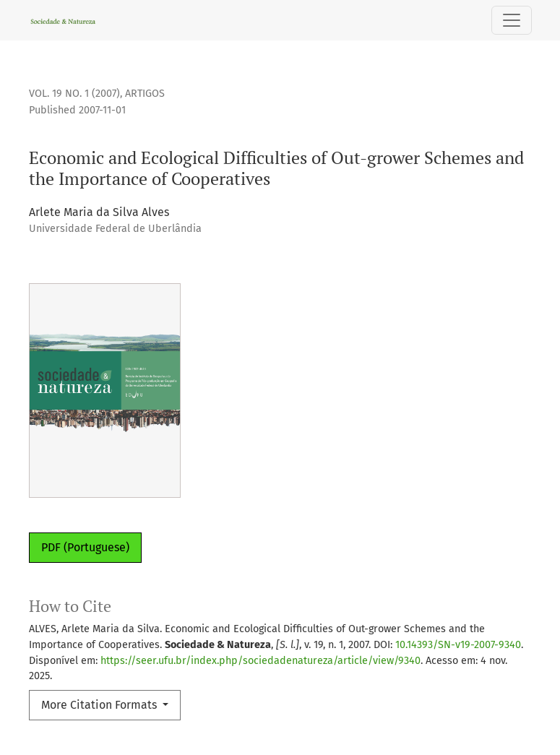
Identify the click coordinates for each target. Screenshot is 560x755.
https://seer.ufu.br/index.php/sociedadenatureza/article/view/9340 (260, 661)
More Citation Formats (100, 705)
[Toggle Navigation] (512, 20)
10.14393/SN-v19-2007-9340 (458, 645)
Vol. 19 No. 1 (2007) (74, 94)
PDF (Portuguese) (85, 547)
